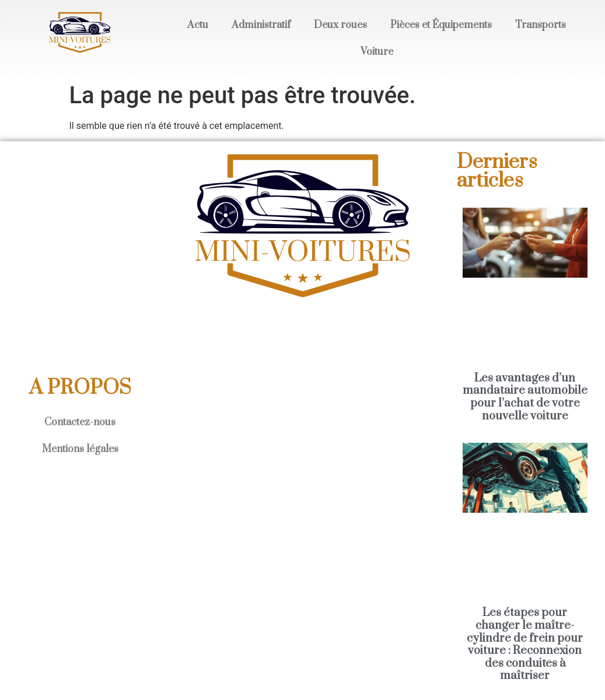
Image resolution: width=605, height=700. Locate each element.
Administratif (261, 25)
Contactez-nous (80, 422)
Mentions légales (80, 449)
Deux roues (340, 25)
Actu (198, 25)
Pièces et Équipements (441, 25)
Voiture (377, 52)
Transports (541, 25)
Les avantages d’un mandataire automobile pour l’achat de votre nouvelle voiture (525, 397)
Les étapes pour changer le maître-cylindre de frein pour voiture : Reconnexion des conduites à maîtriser (525, 644)
